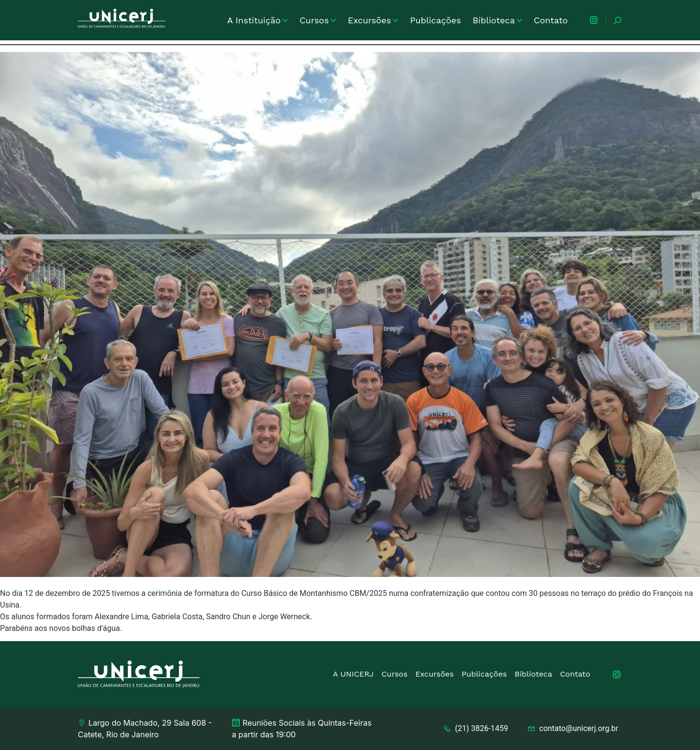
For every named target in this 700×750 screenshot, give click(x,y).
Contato (551, 20)
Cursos (318, 20)
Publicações (435, 20)
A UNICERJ (353, 674)
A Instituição (257, 20)
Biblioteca (497, 20)
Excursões (373, 20)
